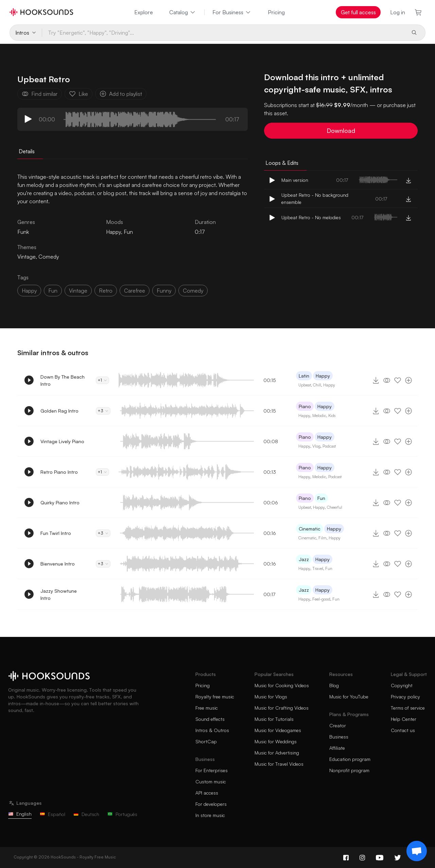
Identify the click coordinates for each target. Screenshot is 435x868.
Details (27, 151)
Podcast (329, 446)
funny (164, 291)
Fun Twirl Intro (56, 533)
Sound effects (210, 719)
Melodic (319, 415)
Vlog (316, 446)
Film (323, 538)
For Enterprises (212, 770)
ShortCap (206, 741)
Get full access (358, 12)
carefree (135, 291)
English (20, 814)
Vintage (27, 257)
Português (122, 814)
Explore (144, 12)
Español (53, 814)
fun (53, 291)
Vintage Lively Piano (62, 441)
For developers (211, 804)
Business (339, 737)
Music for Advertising (277, 753)
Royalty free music (215, 697)
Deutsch (86, 814)
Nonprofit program (349, 770)
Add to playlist (121, 94)
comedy (193, 291)
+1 (102, 380)
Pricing (276, 12)
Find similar (40, 94)
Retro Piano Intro (59, 472)
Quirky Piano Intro (60, 502)
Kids (332, 415)
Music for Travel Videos (279, 764)
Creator (338, 725)
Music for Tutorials (274, 719)
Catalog (183, 12)
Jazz (304, 559)
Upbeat (305, 385)
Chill (317, 385)
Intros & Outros (212, 730)
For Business (232, 12)
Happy (114, 232)
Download (341, 131)
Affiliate (337, 748)
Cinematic (310, 529)
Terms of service (408, 708)
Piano (305, 406)
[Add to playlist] (408, 380)
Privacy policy (405, 697)
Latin (304, 376)
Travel (318, 568)
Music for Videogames (278, 730)
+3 (103, 411)
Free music (207, 708)
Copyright (402, 685)
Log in (398, 12)
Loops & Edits (282, 163)
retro (106, 291)
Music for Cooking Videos (282, 685)
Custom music (211, 782)
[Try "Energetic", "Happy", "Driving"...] (224, 33)
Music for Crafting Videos (282, 708)
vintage (78, 291)
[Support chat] (417, 851)
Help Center (404, 719)
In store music (210, 815)
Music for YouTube (349, 697)
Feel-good (321, 599)
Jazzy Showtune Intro (59, 594)
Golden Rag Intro (59, 411)
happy (29, 291)
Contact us (403, 730)
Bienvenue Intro (58, 564)
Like (79, 94)
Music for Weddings (276, 741)
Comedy (49, 257)
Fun (128, 232)
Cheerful (335, 507)
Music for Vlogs (271, 697)
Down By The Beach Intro (63, 380)
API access (207, 793)
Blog (334, 685)
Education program (350, 759)
